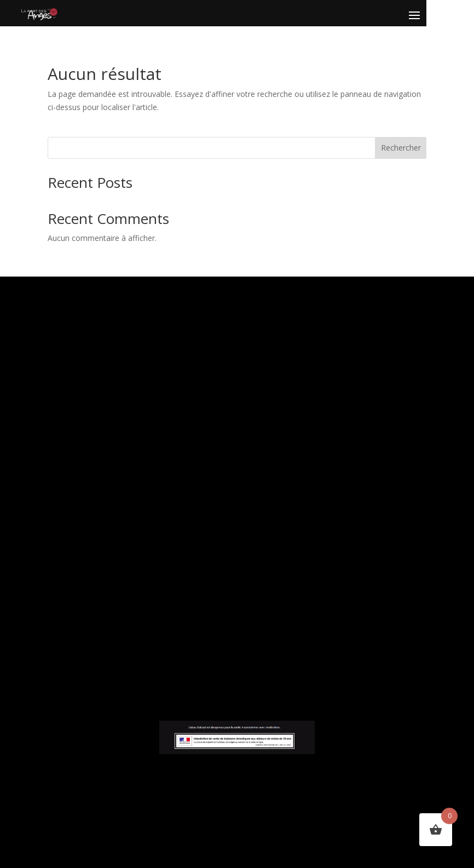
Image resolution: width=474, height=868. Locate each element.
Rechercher (401, 148)
